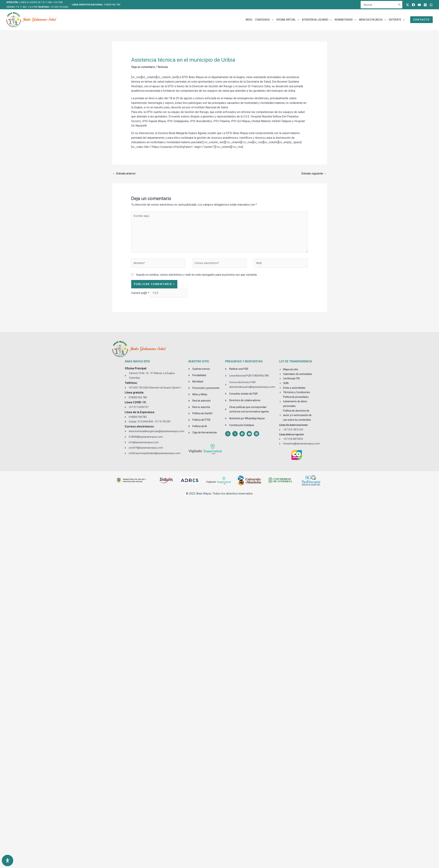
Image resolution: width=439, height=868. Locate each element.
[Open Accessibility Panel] (8, 860)
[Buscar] (400, 5)
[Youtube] (419, 5)
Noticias (163, 67)
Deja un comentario (143, 67)
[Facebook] (413, 5)
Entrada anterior (124, 174)
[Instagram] (425, 5)
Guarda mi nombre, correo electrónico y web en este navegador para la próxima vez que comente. (197, 275)
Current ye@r (140, 293)
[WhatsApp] (431, 5)
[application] (272, 20)
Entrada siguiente (314, 174)
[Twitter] (408, 5)
